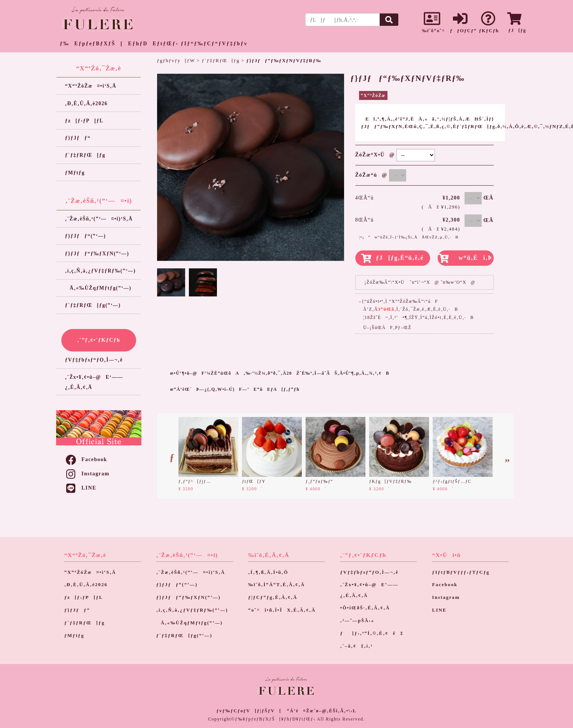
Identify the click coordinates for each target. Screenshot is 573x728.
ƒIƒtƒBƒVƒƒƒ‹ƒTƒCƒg (461, 572)
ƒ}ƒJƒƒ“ (78, 138)
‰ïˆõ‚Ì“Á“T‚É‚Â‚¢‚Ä (277, 585)
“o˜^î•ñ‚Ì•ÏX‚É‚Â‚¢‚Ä (282, 610)
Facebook (86, 459)
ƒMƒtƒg (75, 173)
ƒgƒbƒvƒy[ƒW (176, 60)
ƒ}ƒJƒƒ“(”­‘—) (85, 236)
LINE (81, 488)
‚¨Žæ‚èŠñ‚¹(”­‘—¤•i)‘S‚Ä (99, 219)
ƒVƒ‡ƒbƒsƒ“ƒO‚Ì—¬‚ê (94, 360)
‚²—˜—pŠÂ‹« (357, 621)
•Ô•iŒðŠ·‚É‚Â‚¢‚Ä (365, 608)
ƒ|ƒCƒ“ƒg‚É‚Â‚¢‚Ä (273, 597)
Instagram (87, 474)
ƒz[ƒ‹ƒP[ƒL (84, 121)
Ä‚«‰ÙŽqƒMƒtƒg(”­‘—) (98, 288)
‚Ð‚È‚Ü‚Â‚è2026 (86, 103)
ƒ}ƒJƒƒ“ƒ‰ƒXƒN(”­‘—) (97, 254)
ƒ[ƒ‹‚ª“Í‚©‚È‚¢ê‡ (372, 633)
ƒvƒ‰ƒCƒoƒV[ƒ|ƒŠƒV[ (249, 711)
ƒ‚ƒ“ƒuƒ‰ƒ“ (319, 481)
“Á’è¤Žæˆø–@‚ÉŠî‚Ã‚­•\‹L (322, 711)
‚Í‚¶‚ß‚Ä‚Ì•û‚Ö (268, 572)
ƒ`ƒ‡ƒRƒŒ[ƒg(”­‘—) (93, 305)
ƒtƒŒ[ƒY (254, 481)
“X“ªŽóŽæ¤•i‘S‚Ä (91, 86)
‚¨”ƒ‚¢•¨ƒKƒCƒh (99, 340)
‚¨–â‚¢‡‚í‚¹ (356, 646)
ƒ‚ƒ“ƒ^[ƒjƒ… (195, 481)
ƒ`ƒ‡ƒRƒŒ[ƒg (85, 155)
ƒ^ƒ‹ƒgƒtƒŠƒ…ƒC (452, 481)
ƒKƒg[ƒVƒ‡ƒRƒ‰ (390, 481)
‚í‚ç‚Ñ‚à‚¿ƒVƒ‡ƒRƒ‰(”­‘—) (100, 271)
